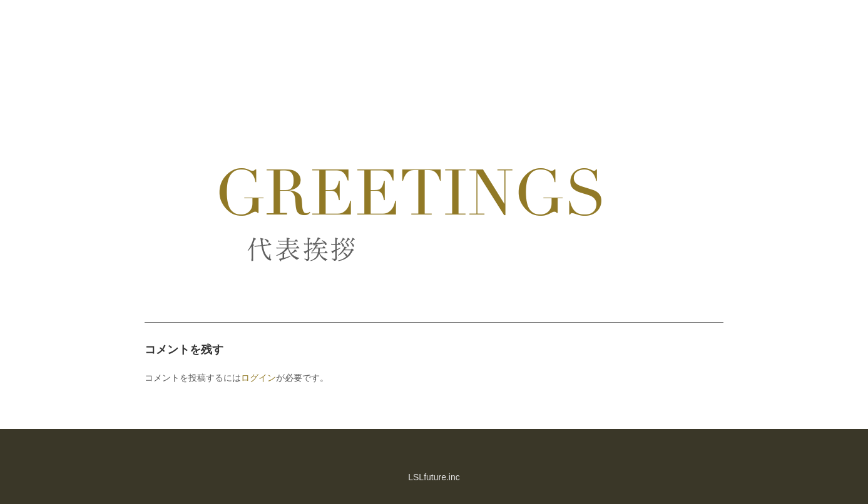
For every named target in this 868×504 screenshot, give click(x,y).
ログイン (258, 377)
